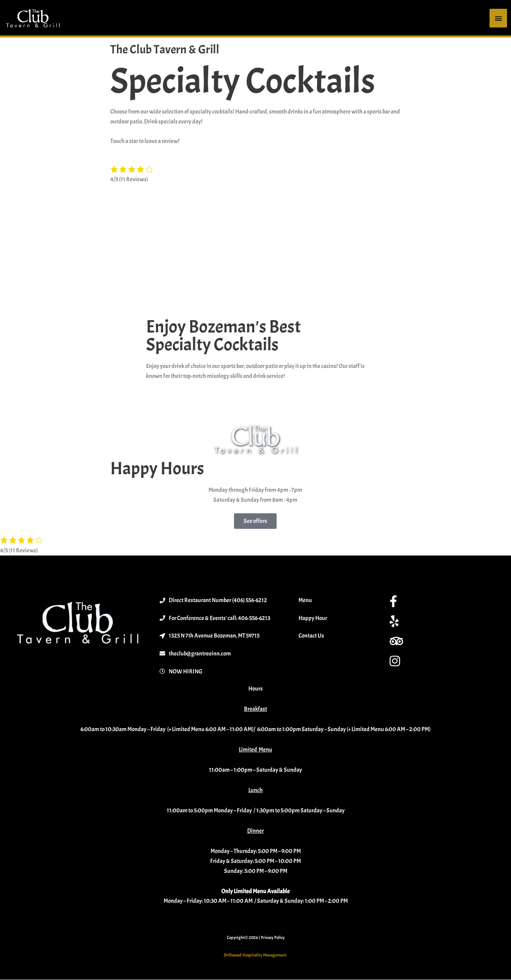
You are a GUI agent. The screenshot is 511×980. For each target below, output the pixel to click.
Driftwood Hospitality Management (255, 955)
